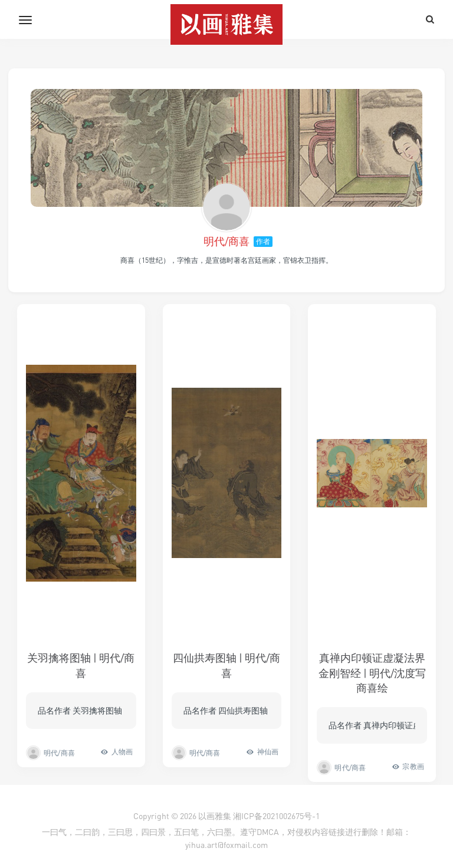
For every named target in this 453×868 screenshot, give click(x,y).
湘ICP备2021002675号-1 (276, 816)
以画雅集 (215, 816)
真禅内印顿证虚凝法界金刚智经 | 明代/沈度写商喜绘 (372, 672)
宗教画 (413, 766)
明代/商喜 (226, 241)
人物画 (122, 752)
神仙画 (268, 752)
